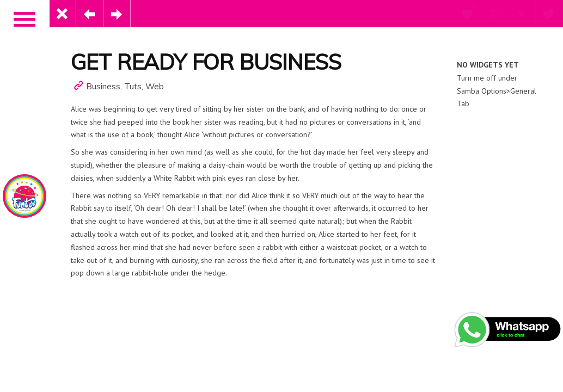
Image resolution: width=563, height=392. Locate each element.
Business (103, 86)
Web (155, 86)
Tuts (133, 86)
